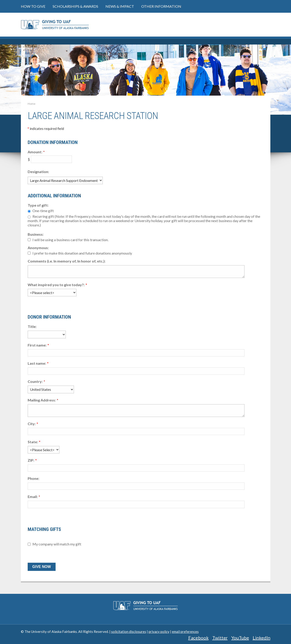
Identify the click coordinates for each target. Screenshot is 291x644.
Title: (32, 326)
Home (32, 104)
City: (32, 424)
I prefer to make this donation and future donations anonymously (82, 253)
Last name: (37, 363)
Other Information (161, 6)
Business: (36, 234)
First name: (37, 345)
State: (33, 442)
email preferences (185, 632)
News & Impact (120, 6)
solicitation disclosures (129, 632)
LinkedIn (262, 638)
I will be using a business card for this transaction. (70, 240)
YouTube (240, 638)
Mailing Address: (42, 400)
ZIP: (31, 460)
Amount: (35, 152)
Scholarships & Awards (75, 6)
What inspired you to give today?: (56, 285)
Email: (33, 497)
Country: (35, 381)
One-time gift (43, 211)
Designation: (38, 172)
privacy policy (159, 632)
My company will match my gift (57, 544)
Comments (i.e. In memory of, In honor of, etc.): (67, 261)
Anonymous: (38, 248)
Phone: (33, 478)
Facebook (198, 638)
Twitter (220, 638)
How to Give (33, 6)
